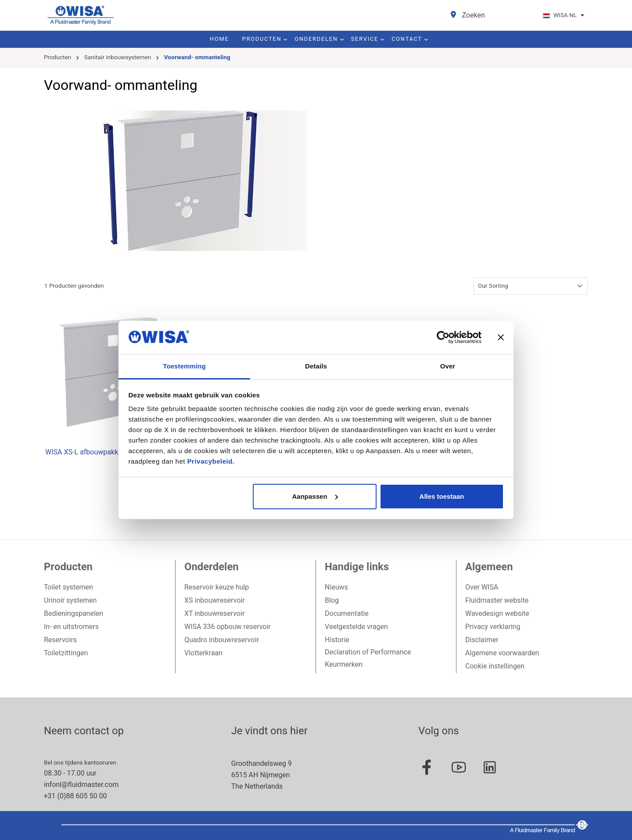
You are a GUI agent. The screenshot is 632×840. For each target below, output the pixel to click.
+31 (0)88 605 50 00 (75, 796)
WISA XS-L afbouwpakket (85, 453)
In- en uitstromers (71, 627)
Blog (332, 601)
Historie (337, 640)
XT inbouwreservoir (214, 614)
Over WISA (482, 587)
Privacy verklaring (493, 627)
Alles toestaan (442, 496)
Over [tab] (448, 366)
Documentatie (347, 614)
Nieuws (336, 587)
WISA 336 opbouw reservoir (228, 627)
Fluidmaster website (497, 601)
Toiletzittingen (66, 653)
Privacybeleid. (211, 461)
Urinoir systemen (70, 601)
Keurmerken (344, 665)
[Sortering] (531, 286)
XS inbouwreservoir (215, 601)
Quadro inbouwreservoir (222, 640)
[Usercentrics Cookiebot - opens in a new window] (443, 337)
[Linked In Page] (494, 772)
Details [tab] (316, 366)
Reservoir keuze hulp (217, 587)
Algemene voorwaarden (502, 653)
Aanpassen (315, 496)
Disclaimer (482, 640)
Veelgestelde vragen (356, 627)
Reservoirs (60, 640)
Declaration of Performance (368, 652)
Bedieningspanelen (74, 614)
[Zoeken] (473, 15)
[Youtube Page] (463, 772)
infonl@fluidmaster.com (81, 785)
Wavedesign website (497, 614)
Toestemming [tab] (184, 366)
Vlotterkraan (203, 653)
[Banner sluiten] (501, 337)
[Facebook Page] (431, 772)
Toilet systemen (68, 587)
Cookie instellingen (495, 666)
